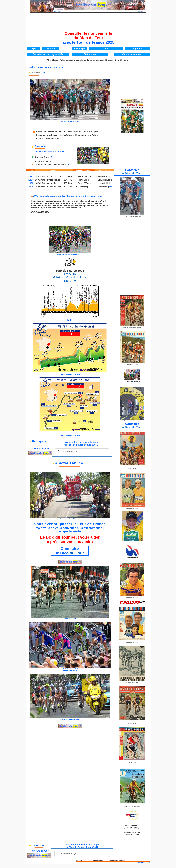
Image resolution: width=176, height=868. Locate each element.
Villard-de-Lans (54, 176)
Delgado (88, 176)
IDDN (140, 834)
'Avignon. (94, 132)
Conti (86, 180)
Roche (107, 176)
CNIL (138, 833)
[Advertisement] (88, 23)
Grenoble (51, 183)
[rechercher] (82, 451)
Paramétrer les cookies (116, 860)
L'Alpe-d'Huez (54, 180)
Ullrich (107, 183)
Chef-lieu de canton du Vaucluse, (52, 132)
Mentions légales (98, 860)
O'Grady (88, 183)
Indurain (108, 180)
